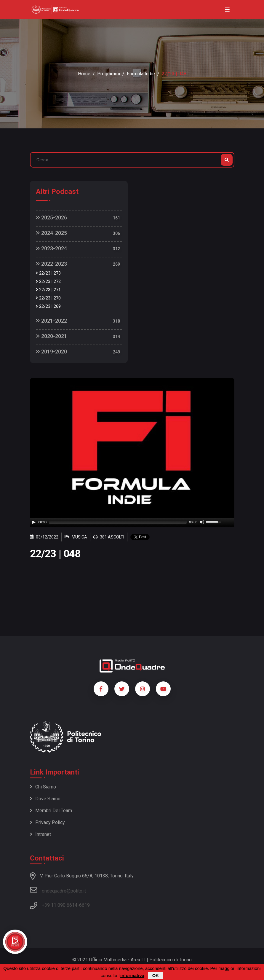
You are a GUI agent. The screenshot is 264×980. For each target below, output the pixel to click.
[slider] (118, 522)
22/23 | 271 (48, 290)
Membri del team (51, 811)
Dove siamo (45, 799)
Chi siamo (43, 787)
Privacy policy (47, 822)
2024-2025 (51, 233)
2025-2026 (51, 217)
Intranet (40, 834)
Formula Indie (141, 74)
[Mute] (202, 522)
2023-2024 (51, 248)
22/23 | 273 (48, 273)
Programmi (109, 74)
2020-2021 (51, 336)
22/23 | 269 (48, 306)
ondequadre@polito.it (58, 890)
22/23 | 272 (48, 282)
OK (156, 975)
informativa (132, 975)
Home (84, 74)
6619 (84, 905)
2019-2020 (51, 352)
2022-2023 (51, 264)
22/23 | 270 (48, 298)
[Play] (34, 522)
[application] (132, 522)
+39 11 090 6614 (60, 905)
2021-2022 (51, 321)
